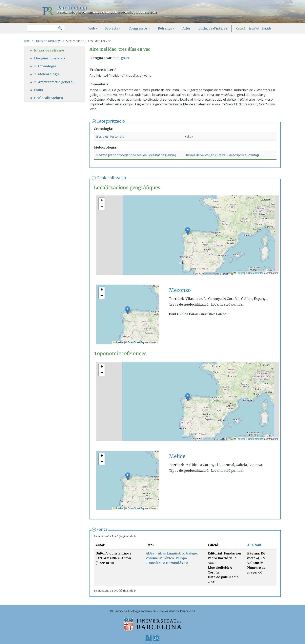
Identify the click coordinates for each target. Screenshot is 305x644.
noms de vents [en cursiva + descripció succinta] (222, 155)
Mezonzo (180, 290)
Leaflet (239, 273)
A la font (254, 545)
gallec (125, 58)
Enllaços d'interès (213, 28)
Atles (186, 28)
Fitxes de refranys (49, 50)
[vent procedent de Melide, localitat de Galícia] (141, 155)
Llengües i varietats (50, 58)
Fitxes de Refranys (48, 41)
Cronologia (47, 66)
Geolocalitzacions (49, 98)
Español (254, 28)
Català (241, 28)
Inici (27, 41)
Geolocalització (111, 178)
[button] (188, 231)
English (266, 28)
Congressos (138, 28)
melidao (102, 155)
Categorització (111, 121)
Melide (177, 456)
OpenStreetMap (256, 273)
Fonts (102, 529)
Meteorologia (49, 74)
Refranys (165, 28)
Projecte (112, 28)
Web (92, 28)
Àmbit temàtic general (56, 82)
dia (189, 136)
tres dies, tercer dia (110, 136)
